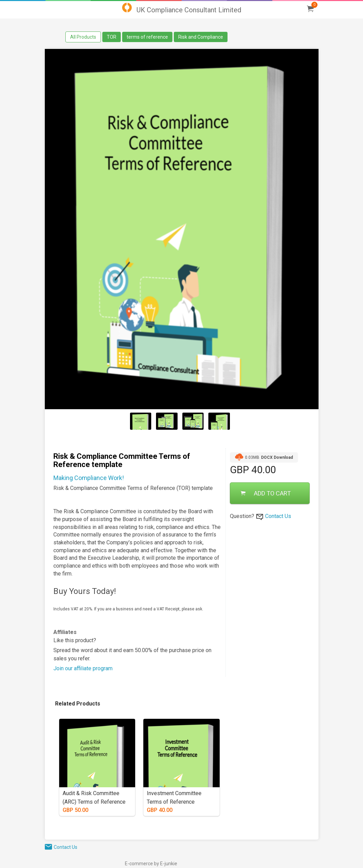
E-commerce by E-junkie (151, 864)
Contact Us (278, 516)
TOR (112, 37)
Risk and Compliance (201, 37)
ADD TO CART (266, 493)
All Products (83, 37)
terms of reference (147, 37)
